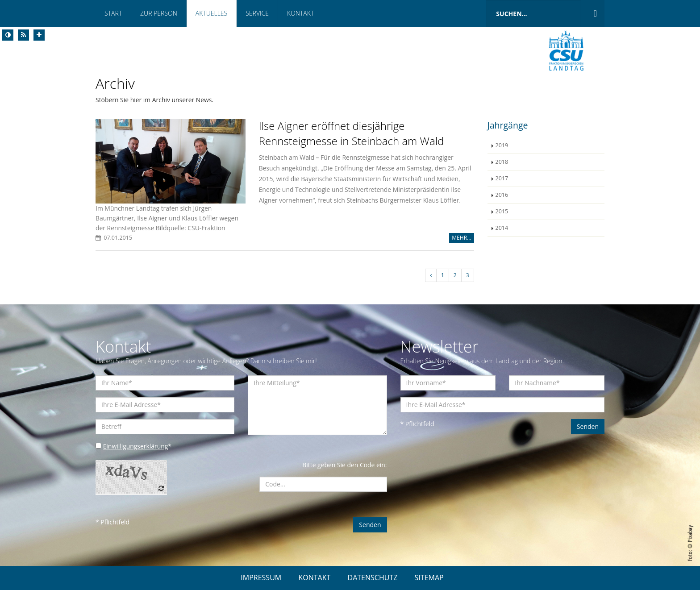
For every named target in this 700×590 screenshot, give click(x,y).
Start (113, 13)
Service (257, 13)
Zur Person (159, 13)
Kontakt (300, 13)
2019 (502, 145)
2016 (502, 195)
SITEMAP (429, 578)
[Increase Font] (39, 35)
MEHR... (461, 238)
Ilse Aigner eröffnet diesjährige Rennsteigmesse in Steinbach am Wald (352, 133)
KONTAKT (314, 578)
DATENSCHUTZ (373, 578)
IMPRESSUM (261, 578)
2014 (502, 228)
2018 (502, 162)
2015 (502, 211)
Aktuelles (211, 13)
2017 (502, 178)
